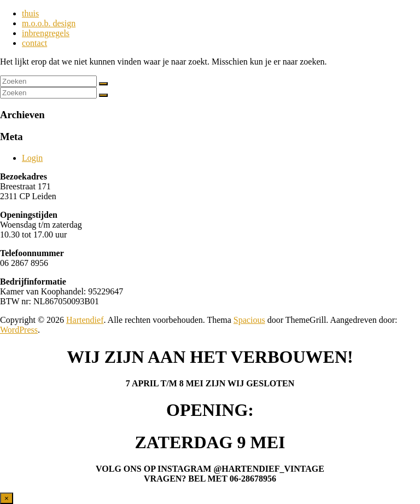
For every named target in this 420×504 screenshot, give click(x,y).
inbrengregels (46, 33)
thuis (30, 13)
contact (34, 43)
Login (32, 158)
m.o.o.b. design (49, 23)
